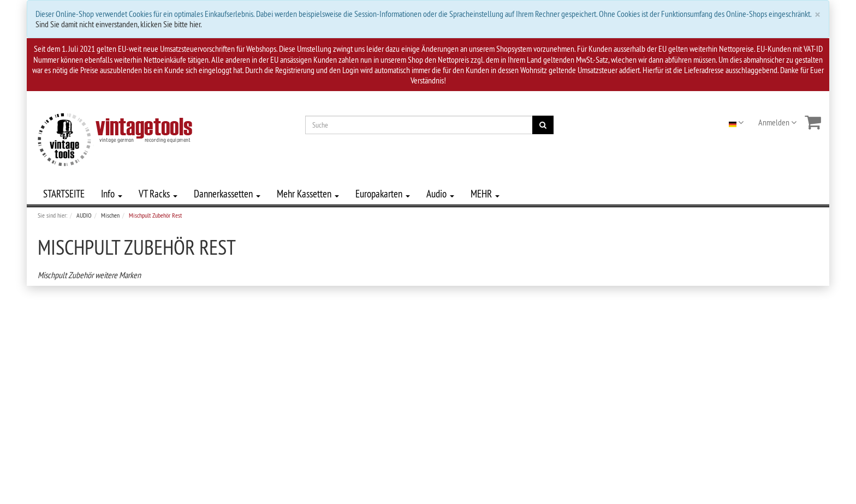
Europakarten (383, 194)
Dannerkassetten (227, 194)
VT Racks (158, 194)
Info (112, 194)
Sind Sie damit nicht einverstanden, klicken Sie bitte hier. (119, 24)
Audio (440, 194)
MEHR (485, 194)
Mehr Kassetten (308, 194)
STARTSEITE (64, 194)
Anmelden (777, 122)
